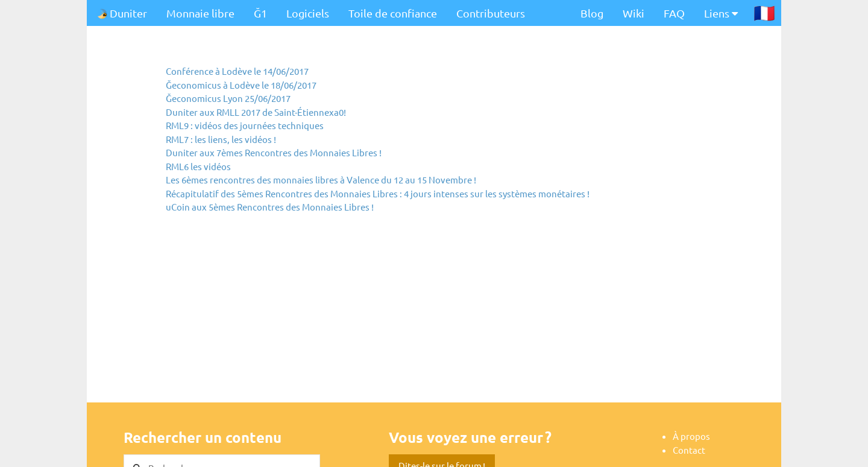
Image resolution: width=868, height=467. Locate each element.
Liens (721, 13)
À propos (691, 436)
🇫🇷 (764, 13)
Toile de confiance (393, 13)
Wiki (634, 13)
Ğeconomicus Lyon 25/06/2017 (228, 98)
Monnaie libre (200, 13)
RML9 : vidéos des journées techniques (245, 125)
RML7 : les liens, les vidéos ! (221, 139)
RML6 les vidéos (198, 166)
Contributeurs (491, 13)
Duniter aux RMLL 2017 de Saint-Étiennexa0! (256, 112)
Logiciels (308, 13)
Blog (592, 13)
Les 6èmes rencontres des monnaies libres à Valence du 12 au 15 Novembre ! (321, 179)
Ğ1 (260, 13)
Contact (689, 450)
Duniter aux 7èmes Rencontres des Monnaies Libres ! (274, 152)
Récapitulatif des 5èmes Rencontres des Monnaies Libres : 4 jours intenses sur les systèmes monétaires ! (378, 193)
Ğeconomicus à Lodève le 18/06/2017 (241, 85)
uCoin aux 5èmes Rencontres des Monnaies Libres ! (270, 207)
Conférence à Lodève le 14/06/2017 (237, 71)
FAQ (674, 13)
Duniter (122, 13)
